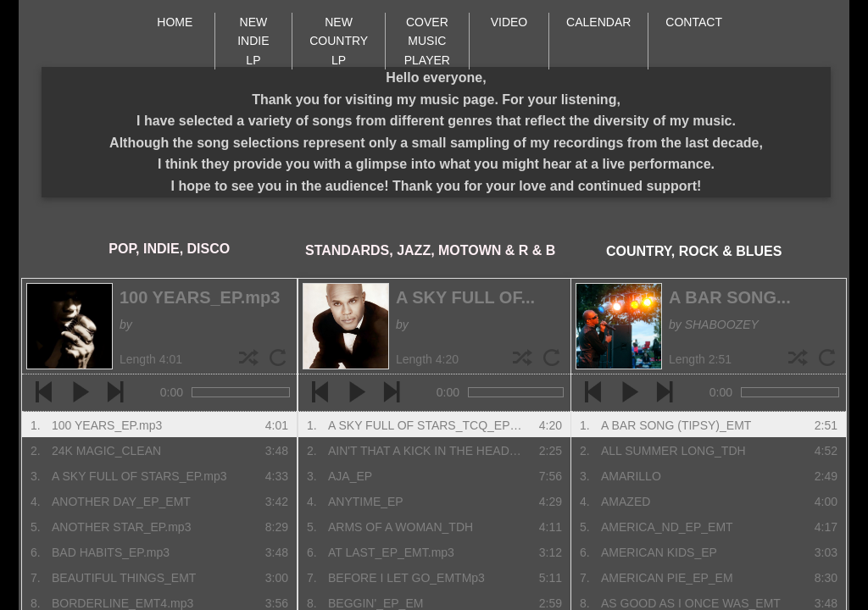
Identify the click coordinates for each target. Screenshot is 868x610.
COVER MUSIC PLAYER (427, 41)
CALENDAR (598, 22)
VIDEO (509, 22)
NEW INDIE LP (253, 41)
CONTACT (694, 22)
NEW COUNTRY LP (339, 41)
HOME (175, 22)
